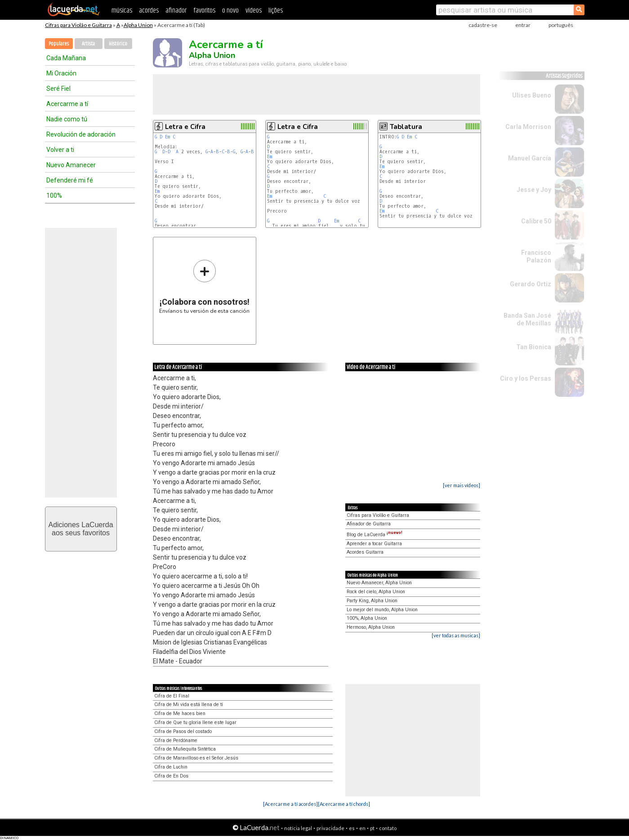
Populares (59, 44)
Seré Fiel (58, 89)
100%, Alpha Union (367, 618)
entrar (523, 25)
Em (167, 137)
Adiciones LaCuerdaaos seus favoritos (80, 529)
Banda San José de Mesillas (527, 319)
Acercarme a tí (67, 104)
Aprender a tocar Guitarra (374, 544)
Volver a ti (60, 150)
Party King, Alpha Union (372, 601)
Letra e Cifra (185, 127)
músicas (122, 11)
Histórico (118, 44)
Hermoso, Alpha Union (371, 627)
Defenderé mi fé (70, 180)
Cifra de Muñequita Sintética (185, 749)
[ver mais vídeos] (462, 485)
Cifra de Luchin (171, 767)
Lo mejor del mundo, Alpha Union (382, 610)
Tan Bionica (534, 347)
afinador (176, 11)
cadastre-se (483, 25)
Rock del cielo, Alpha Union (376, 592)
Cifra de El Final (172, 696)
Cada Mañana (66, 58)
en (362, 828)
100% (54, 196)
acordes (149, 11)
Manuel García (530, 158)
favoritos (204, 11)
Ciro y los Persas (526, 378)
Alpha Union (138, 25)
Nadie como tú (67, 119)
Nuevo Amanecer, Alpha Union (379, 583)
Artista (88, 44)
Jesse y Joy (534, 190)
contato (388, 828)
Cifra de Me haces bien (180, 713)
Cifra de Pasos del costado (183, 731)
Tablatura (406, 127)
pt (372, 828)
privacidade (330, 828)
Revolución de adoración (81, 134)
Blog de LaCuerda (375, 535)
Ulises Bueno (532, 95)
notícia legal (298, 828)
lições (276, 11)
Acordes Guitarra (365, 552)
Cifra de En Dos (171, 776)
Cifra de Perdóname (176, 740)
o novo (230, 11)
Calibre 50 (536, 221)
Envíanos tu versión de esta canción (204, 287)
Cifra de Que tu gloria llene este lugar (195, 722)
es (352, 828)
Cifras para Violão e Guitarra (78, 25)
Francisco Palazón (536, 256)
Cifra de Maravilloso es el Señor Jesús (196, 758)
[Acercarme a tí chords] (344, 804)
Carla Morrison (528, 127)
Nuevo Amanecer (71, 165)
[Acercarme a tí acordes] (290, 804)
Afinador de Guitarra (369, 524)
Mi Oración (61, 73)
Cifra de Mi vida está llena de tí (189, 704)
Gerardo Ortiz (531, 284)
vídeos (254, 11)
